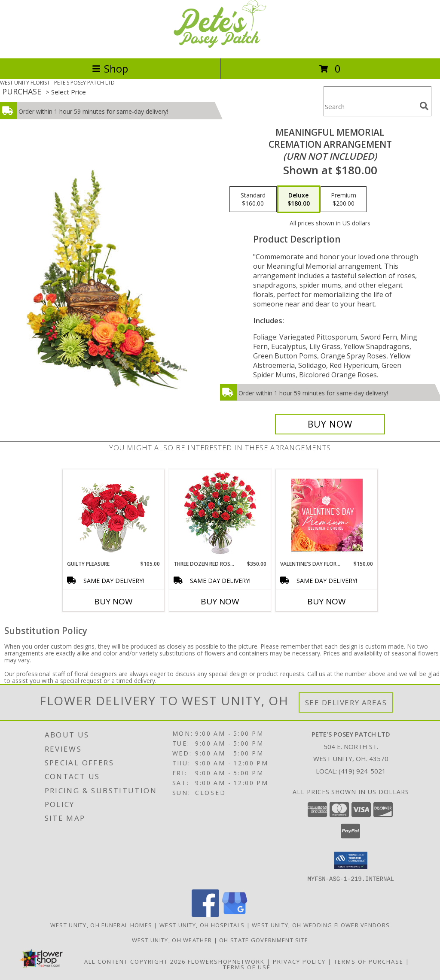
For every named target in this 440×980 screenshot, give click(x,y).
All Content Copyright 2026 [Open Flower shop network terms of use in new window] (135, 961)
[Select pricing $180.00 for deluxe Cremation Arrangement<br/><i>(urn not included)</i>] (299, 199)
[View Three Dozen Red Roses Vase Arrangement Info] (220, 515)
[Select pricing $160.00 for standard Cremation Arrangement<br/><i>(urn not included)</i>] (253, 199)
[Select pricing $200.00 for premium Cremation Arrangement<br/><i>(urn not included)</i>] (344, 199)
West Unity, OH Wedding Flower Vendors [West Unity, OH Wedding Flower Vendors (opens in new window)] (321, 925)
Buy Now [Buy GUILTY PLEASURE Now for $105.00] (113, 601)
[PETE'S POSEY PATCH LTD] (220, 46)
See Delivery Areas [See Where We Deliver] (346, 702)
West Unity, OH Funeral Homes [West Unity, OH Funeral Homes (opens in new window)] (101, 925)
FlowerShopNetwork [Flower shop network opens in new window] (226, 961)
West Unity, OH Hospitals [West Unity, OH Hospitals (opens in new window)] (202, 925)
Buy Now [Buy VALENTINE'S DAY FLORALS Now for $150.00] (327, 601)
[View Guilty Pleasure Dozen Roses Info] (114, 515)
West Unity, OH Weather (172, 940)
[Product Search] (370, 107)
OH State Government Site (264, 940)
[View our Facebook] (205, 914)
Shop (110, 68)
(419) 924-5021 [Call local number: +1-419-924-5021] (362, 771)
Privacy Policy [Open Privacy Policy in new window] (299, 961)
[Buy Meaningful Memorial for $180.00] (330, 424)
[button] (351, 860)
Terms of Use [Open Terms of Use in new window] (247, 967)
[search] (424, 106)
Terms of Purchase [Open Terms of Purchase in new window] (369, 961)
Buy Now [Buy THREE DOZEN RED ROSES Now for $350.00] (220, 601)
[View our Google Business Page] (235, 914)
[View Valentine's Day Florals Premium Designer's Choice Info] (327, 515)
